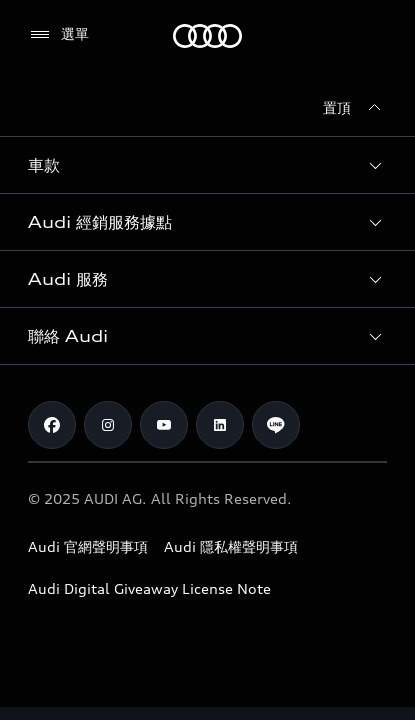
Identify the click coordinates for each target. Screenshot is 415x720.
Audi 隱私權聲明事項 (231, 546)
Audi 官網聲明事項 (88, 546)
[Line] (276, 425)
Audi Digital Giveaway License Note (149, 588)
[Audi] (207, 36)
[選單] (58, 35)
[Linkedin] (220, 425)
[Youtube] (164, 425)
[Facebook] (52, 425)
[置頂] (355, 108)
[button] (207, 165)
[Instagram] (108, 425)
